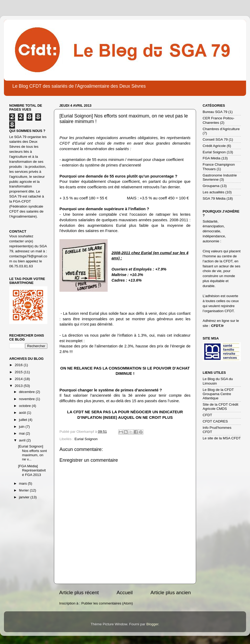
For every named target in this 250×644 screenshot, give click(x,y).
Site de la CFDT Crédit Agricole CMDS (221, 407)
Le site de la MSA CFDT (222, 438)
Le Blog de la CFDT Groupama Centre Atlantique (218, 394)
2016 (19, 365)
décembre (27, 392)
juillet (24, 420)
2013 (19, 386)
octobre (25, 406)
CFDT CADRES (215, 421)
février (24, 490)
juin (22, 427)
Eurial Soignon (86, 439)
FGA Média (212, 158)
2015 (19, 372)
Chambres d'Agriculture (221, 129)
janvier (25, 497)
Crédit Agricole (214, 146)
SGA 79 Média (214, 198)
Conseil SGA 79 (215, 139)
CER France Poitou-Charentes (219, 120)
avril (23, 440)
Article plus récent (79, 593)
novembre (27, 399)
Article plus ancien (171, 593)
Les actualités (214, 192)
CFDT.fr (217, 326)
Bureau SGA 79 (215, 112)
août (23, 413)
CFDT (207, 415)
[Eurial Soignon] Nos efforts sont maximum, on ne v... (32, 453)
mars (23, 483)
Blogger (152, 624)
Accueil (125, 593)
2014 (19, 379)
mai (22, 433)
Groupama (211, 186)
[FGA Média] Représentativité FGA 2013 (32, 470)
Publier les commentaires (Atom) (107, 603)
